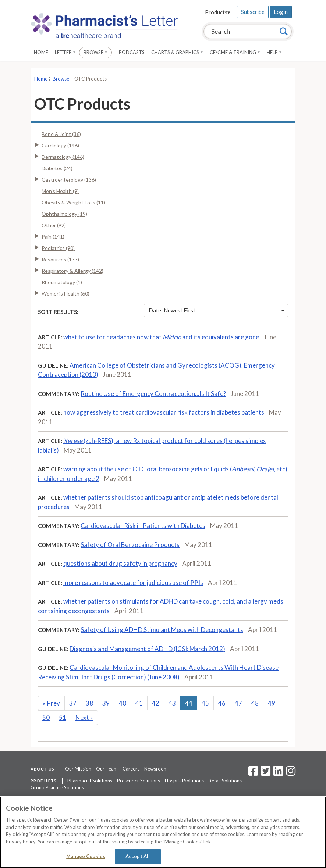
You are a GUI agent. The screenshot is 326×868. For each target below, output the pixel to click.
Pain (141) (53, 237)
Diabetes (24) (57, 168)
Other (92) (54, 225)
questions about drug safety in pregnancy (120, 563)
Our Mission (78, 769)
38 (89, 703)
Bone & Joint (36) (61, 134)
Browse (95, 52)
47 (238, 703)
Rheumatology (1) (62, 282)
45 (205, 703)
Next (84, 717)
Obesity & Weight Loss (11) (73, 202)
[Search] (284, 31)
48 (255, 703)
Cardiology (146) (60, 145)
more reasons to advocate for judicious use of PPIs (133, 583)
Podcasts (132, 52)
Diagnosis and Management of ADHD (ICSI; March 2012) (147, 649)
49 (272, 703)
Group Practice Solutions (57, 787)
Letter (65, 52)
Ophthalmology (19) (64, 214)
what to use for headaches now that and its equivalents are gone (161, 337)
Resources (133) (60, 259)
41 (139, 703)
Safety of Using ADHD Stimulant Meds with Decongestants (162, 630)
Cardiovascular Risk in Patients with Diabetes (143, 526)
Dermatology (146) (63, 157)
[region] (163, 832)
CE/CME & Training (235, 52)
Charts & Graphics (177, 52)
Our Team (107, 769)
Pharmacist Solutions (90, 781)
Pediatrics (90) (58, 248)
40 (123, 703)
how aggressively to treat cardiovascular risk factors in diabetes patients (164, 412)
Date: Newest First (217, 310)
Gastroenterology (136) (69, 180)
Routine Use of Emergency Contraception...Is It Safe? (153, 394)
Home (41, 52)
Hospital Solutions (184, 781)
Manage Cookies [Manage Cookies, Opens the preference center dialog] (86, 856)
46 (222, 703)
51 (63, 717)
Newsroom (156, 769)
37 (73, 703)
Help (274, 52)
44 (189, 703)
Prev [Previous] (51, 703)
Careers (131, 769)
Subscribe (253, 12)
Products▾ (218, 12)
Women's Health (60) (65, 294)
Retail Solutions (225, 781)
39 (106, 703)
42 (156, 703)
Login (281, 12)
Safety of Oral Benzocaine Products (130, 545)
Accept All (138, 856)
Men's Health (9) (60, 191)
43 (172, 703)
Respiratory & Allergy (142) (72, 271)
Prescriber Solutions (139, 781)
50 (46, 717)
